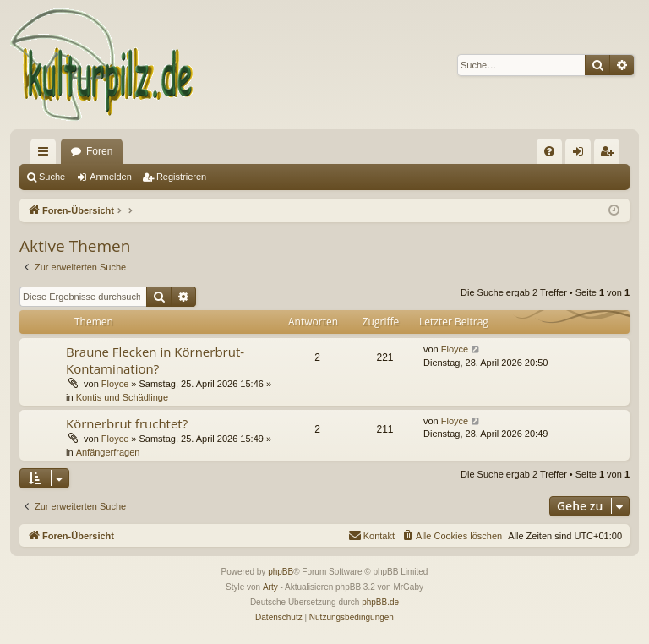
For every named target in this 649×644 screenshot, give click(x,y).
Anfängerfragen (108, 452)
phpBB (281, 572)
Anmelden (111, 177)
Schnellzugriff (46, 155)
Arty (270, 587)
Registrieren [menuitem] (611, 155)
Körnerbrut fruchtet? (127, 423)
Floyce (115, 384)
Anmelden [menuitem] (582, 155)
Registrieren (181, 177)
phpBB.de (380, 602)
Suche (52, 177)
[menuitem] (549, 151)
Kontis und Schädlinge (122, 397)
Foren (99, 151)
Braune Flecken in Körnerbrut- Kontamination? (155, 360)
